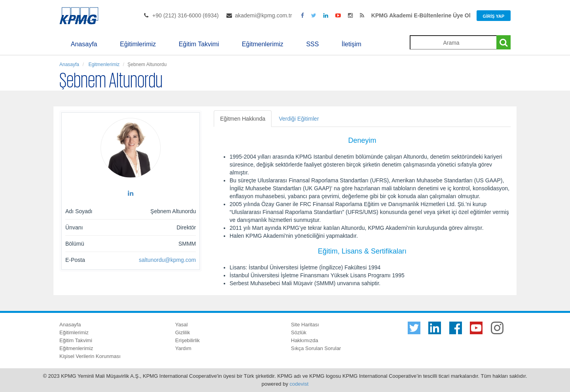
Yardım (183, 348)
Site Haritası (305, 325)
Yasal (182, 325)
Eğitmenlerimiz (263, 44)
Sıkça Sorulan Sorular (316, 348)
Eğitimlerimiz (138, 44)
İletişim (351, 44)
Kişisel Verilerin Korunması (90, 356)
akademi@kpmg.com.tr (263, 15)
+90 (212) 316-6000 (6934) (186, 15)
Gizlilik (183, 332)
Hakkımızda (305, 340)
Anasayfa (84, 44)
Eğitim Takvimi (199, 44)
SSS (312, 44)
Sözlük (299, 332)
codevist (299, 384)
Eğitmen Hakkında (243, 119)
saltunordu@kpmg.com (167, 260)
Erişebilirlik (188, 340)
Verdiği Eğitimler (299, 119)
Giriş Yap (494, 16)
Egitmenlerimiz (103, 64)
